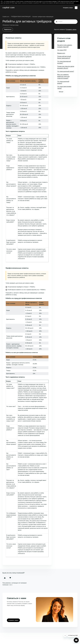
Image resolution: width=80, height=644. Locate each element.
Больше (61, 92)
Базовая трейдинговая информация (43, 17)
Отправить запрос (68, 8)
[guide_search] (66, 22)
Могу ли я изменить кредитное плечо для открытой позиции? (63, 76)
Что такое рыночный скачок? (66, 71)
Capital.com (6, 17)
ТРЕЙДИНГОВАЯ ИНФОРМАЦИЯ (21, 17)
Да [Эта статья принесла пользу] (5, 578)
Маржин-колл (61, 53)
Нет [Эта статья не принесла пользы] (10, 578)
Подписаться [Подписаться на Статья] (8, 29)
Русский (76, 8)
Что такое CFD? (62, 50)
